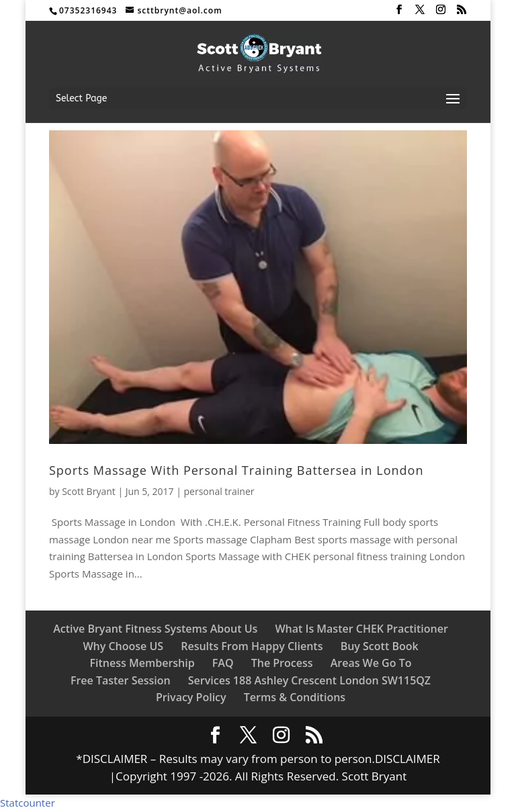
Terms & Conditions (295, 697)
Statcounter (28, 803)
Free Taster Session (121, 680)
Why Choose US (123, 646)
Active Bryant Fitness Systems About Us (155, 629)
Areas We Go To (371, 663)
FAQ (223, 663)
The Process (282, 663)
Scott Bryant (89, 491)
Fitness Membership (142, 663)
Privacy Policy (191, 697)
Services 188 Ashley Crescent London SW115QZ (309, 680)
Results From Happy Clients (252, 646)
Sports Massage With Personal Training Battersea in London (236, 470)
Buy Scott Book (380, 646)
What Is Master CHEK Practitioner (361, 629)
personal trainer (219, 491)
